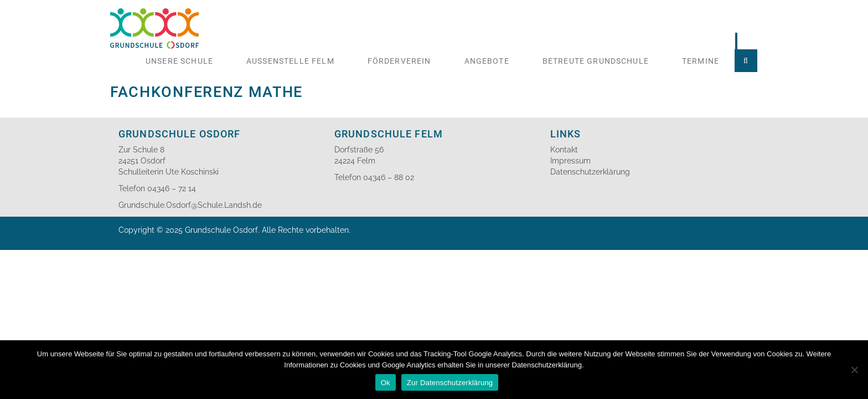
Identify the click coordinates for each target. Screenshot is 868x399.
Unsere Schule (179, 61)
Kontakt (564, 150)
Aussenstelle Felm (290, 61)
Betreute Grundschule (596, 61)
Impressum (570, 161)
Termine (701, 61)
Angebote (487, 61)
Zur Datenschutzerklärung (450, 383)
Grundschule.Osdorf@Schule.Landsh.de (190, 205)
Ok (386, 383)
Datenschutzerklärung (590, 172)
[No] (854, 370)
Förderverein (399, 61)
